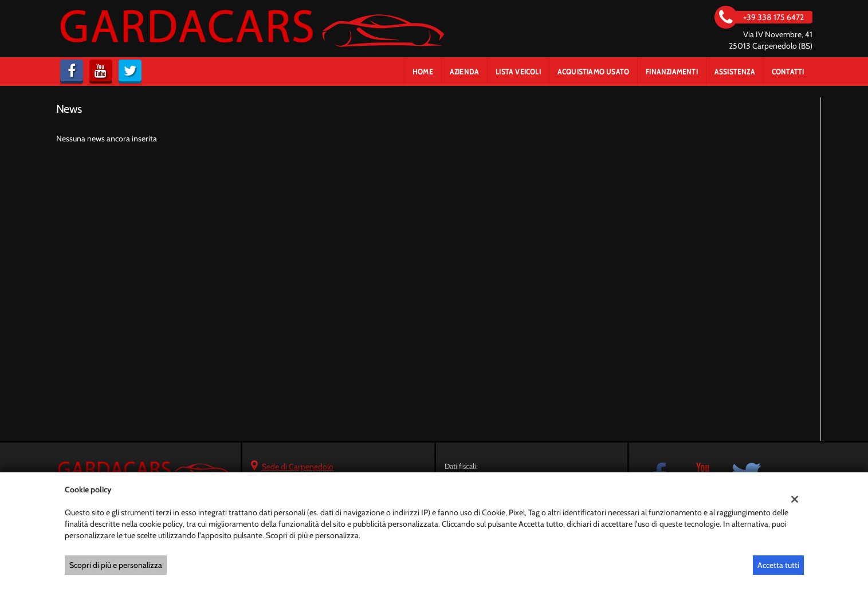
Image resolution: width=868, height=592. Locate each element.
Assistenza (735, 72)
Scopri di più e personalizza (116, 565)
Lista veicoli (518, 72)
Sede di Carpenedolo (298, 467)
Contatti (788, 72)
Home (423, 72)
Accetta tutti (778, 565)
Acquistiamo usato (593, 72)
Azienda (464, 72)
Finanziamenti (672, 72)
